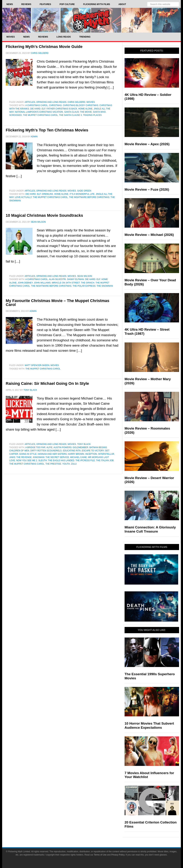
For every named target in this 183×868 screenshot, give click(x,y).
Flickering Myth (91, 20)
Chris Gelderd (77, 102)
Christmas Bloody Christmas (81, 105)
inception (91, 454)
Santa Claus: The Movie (78, 112)
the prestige (53, 464)
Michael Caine (79, 457)
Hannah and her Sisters (52, 454)
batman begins (98, 447)
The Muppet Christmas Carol (40, 115)
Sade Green (84, 191)
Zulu (74, 464)
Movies (91, 102)
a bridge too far (35, 447)
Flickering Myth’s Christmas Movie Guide (44, 47)
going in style (28, 454)
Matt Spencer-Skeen (37, 365)
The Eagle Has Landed (61, 460)
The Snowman (105, 286)
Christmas (55, 105)
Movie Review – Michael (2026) (149, 235)
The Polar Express (84, 286)
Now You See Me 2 (27, 460)
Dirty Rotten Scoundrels (46, 451)
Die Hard (35, 109)
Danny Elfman (76, 279)
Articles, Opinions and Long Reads (46, 102)
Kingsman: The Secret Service (51, 457)
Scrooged (16, 115)
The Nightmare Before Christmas (89, 197)
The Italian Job (105, 460)
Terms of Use (100, 855)
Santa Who (99, 112)
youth (66, 464)
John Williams (42, 283)
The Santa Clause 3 (71, 115)
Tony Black (84, 444)
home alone (85, 109)
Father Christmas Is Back (62, 109)
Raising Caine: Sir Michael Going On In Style (47, 383)
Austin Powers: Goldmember (71, 447)
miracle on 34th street (66, 283)
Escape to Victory (93, 451)
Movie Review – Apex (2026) (147, 144)
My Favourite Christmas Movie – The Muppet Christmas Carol (57, 303)
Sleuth (43, 460)
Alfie (49, 447)
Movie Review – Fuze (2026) (147, 189)
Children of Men (19, 451)
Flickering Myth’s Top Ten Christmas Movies (47, 130)
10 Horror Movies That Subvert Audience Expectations (149, 725)
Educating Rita (72, 451)
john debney (25, 283)
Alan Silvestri (57, 279)
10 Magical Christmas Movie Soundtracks (44, 215)
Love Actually (23, 197)
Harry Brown (76, 454)
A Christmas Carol (37, 105)
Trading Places (92, 115)
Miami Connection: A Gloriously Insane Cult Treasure (150, 529)
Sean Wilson (85, 276)
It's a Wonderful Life (82, 194)
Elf (44, 109)
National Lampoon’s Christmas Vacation (39, 112)
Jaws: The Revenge (20, 457)
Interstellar (106, 454)
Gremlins (47, 194)
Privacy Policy (118, 855)
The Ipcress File (85, 460)
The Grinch (88, 283)
